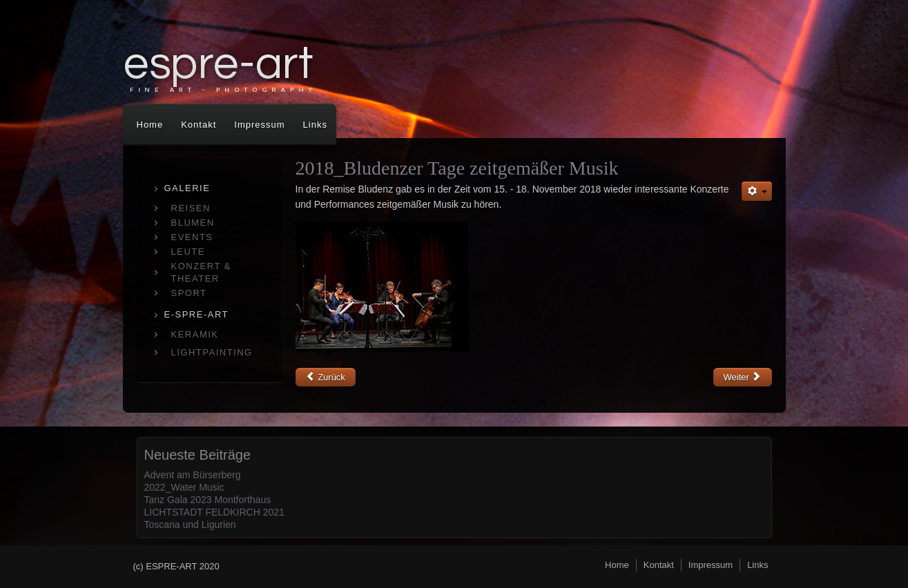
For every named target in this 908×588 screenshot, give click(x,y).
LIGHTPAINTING (212, 352)
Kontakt (199, 125)
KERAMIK (195, 334)
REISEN (191, 208)
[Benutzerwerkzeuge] (757, 191)
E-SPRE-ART (197, 314)
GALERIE (187, 188)
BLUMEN (193, 223)
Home (150, 125)
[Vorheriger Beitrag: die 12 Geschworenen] (326, 377)
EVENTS (192, 237)
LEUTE (188, 252)
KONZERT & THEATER (201, 272)
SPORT (189, 293)
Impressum (259, 125)
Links (315, 125)
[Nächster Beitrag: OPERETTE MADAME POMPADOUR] (743, 377)
